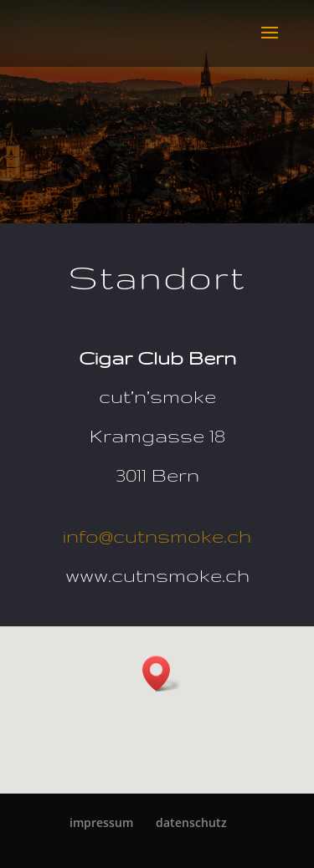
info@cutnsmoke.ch (157, 536)
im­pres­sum (101, 822)
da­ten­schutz (191, 822)
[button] (162, 674)
